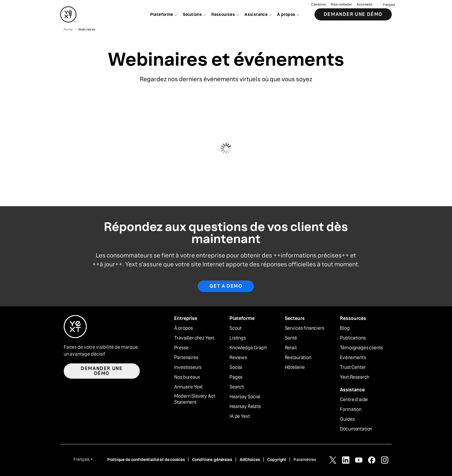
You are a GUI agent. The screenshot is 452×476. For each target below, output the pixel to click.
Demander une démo (353, 14)
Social (236, 367)
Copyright (277, 460)
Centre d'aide (354, 400)
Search (237, 387)
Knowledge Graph (248, 348)
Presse (181, 348)
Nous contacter (341, 4)
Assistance (365, 4)
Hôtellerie (295, 367)
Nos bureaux (187, 377)
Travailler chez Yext (194, 338)
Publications (353, 338)
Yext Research (355, 377)
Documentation (356, 429)
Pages (236, 377)
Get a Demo (226, 286)
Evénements (353, 358)
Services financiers (305, 328)
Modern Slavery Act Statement (195, 399)
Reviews (238, 358)
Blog (345, 328)
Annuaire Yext (188, 387)
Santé (291, 338)
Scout (236, 328)
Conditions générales (212, 460)
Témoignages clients (361, 348)
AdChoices (250, 460)
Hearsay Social (245, 397)
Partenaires (186, 358)
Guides (347, 419)
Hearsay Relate (245, 407)
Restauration (298, 358)
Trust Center (353, 367)
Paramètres (305, 460)
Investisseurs (188, 367)
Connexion (319, 4)
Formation (351, 409)
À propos (183, 328)
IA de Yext (240, 416)
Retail (291, 348)
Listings (238, 338)
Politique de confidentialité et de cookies (146, 460)
